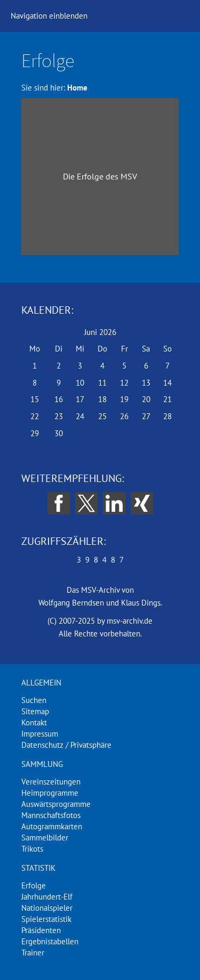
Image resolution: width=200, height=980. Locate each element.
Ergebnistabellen (50, 941)
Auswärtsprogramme (56, 804)
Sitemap (35, 711)
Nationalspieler (47, 908)
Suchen (34, 700)
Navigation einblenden (49, 16)
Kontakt (34, 722)
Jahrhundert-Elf (47, 897)
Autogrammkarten (52, 826)
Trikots (32, 849)
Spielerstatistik (46, 919)
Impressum (40, 734)
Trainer (33, 953)
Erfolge (34, 885)
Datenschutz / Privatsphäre (66, 745)
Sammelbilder (45, 838)
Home (77, 88)
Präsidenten (41, 930)
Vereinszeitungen (51, 782)
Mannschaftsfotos (51, 815)
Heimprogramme (50, 793)
